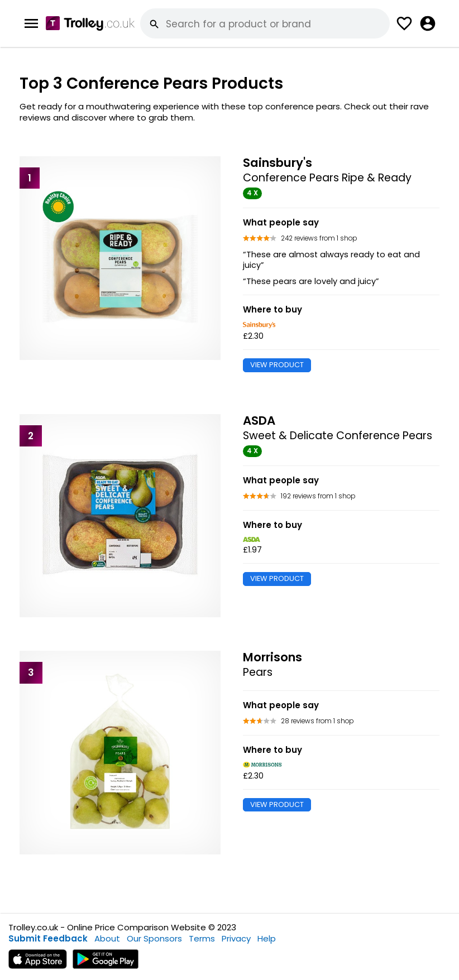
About (107, 938)
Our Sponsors (154, 938)
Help (267, 938)
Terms (202, 938)
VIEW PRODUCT (277, 365)
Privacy (236, 938)
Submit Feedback (48, 938)
